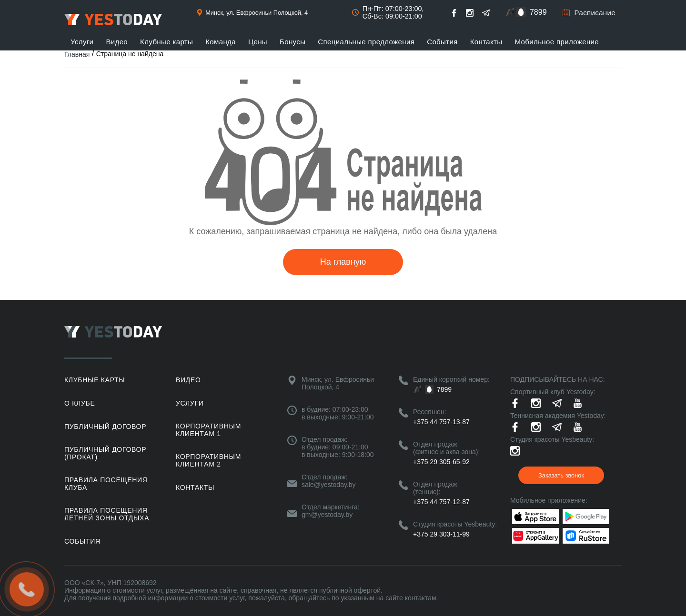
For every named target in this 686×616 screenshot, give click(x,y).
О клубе (80, 403)
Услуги (82, 42)
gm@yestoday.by (327, 515)
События (442, 42)
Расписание (595, 13)
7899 (538, 12)
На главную (343, 262)
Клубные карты (166, 42)
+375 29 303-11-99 (441, 534)
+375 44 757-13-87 (441, 422)
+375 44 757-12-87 (441, 502)
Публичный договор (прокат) (105, 453)
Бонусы (293, 42)
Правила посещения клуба (106, 484)
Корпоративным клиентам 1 (208, 430)
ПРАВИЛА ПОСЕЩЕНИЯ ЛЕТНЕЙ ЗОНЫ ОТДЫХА (107, 514)
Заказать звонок (561, 475)
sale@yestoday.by (329, 485)
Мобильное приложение (557, 42)
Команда (221, 42)
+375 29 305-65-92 (441, 462)
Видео (117, 42)
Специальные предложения (366, 42)
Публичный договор (105, 427)
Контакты (486, 42)
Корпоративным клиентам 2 (208, 460)
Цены (258, 42)
